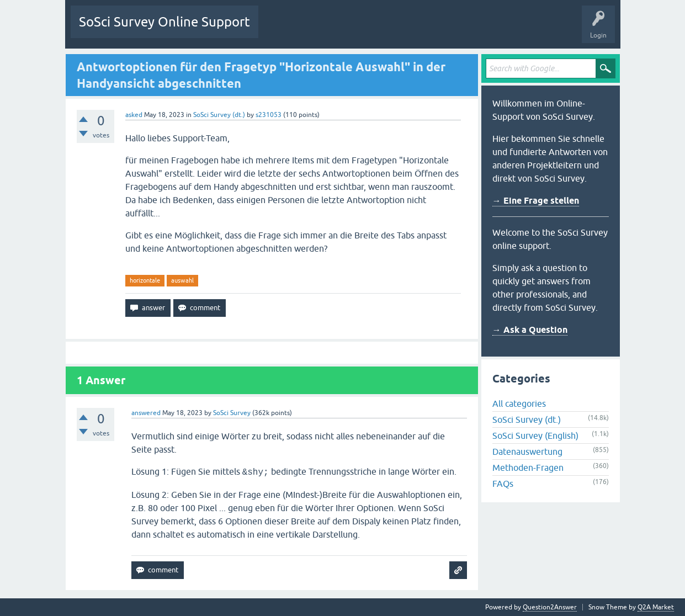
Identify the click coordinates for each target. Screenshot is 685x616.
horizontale (145, 280)
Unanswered (328, 30)
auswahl (182, 280)
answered (146, 413)
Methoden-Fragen (528, 468)
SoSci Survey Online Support (164, 22)
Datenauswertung (527, 452)
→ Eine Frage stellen (536, 201)
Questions (282, 30)
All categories (519, 403)
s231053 (269, 115)
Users (404, 30)
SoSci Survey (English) (535, 436)
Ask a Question (451, 30)
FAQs (503, 484)
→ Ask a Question (530, 330)
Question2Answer (550, 607)
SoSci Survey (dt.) (219, 115)
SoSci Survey (232, 413)
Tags (370, 30)
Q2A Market (656, 607)
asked (134, 115)
